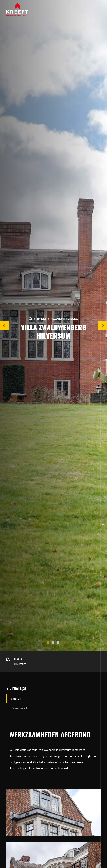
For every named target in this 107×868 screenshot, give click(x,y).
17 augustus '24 (19, 708)
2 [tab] (54, 643)
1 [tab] (49, 643)
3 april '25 (16, 699)
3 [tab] (59, 643)
